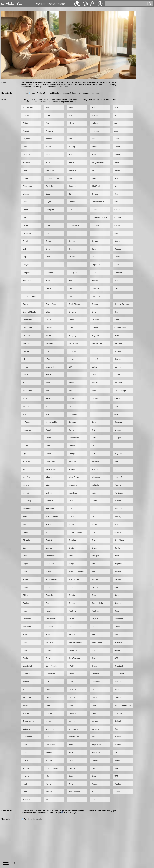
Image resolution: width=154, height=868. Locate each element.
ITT (93, 406)
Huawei (72, 359)
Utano (117, 729)
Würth (117, 768)
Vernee (95, 737)
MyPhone (27, 509)
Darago (95, 241)
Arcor (117, 139)
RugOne (95, 611)
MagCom (118, 454)
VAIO (48, 737)
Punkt (48, 587)
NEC (71, 509)
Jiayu (48, 414)
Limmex (49, 454)
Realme (26, 603)
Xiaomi (72, 776)
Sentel (117, 627)
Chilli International (99, 218)
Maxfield (95, 461)
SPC (116, 658)
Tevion (49, 697)
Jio (93, 414)
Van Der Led (74, 737)
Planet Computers (76, 572)
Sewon (49, 634)
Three (94, 697)
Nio (93, 516)
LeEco (26, 446)
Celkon (95, 210)
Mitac (48, 485)
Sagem (117, 611)
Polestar (118, 572)
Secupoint (119, 619)
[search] (127, 3)
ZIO (47, 800)
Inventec (95, 398)
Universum (73, 729)
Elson (117, 265)
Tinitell (26, 705)
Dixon (94, 249)
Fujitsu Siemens (98, 296)
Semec (72, 627)
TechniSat (96, 682)
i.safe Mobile (51, 367)
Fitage (48, 288)
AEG (48, 115)
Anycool (26, 139)
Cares (117, 202)
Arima (48, 147)
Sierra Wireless (75, 642)
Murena (118, 501)
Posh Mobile (74, 579)
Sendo (94, 627)
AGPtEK (95, 115)
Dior (70, 249)
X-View (26, 776)
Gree (71, 328)
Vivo (25, 752)
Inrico (94, 391)
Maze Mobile (51, 469)
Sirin (25, 650)
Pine (93, 564)
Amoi (71, 131)
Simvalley (118, 642)
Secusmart (27, 627)
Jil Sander (73, 414)
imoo (48, 383)
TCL (48, 682)
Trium (94, 713)
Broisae (95, 194)
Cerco (25, 218)
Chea (71, 218)
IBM (70, 367)
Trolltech (118, 713)
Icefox (94, 367)
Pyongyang (96, 587)
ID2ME (49, 375)
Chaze (49, 218)
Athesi (117, 155)
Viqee (71, 745)
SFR (93, 634)
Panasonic (50, 556)
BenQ (25, 178)
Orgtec (94, 548)
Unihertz (26, 729)
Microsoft (118, 477)
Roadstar (118, 603)
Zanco (117, 792)
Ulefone (72, 721)
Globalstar (27, 320)
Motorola (49, 501)
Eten (48, 280)
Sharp (117, 634)
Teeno (48, 690)
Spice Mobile (51, 666)
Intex (25, 398)
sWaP (71, 666)
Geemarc (95, 304)
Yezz (25, 792)
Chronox (118, 218)
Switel (71, 674)
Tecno (25, 690)
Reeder (72, 603)
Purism (72, 587)
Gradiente (50, 328)
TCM (71, 682)
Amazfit (26, 131)
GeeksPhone (74, 304)
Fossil (117, 288)
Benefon (118, 170)
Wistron (26, 768)
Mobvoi (49, 493)
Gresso (95, 328)
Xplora (49, 784)
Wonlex (72, 768)
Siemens (49, 642)
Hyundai (118, 359)
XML (113, 810)
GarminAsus (51, 304)
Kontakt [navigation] (93, 3)
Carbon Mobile (98, 202)
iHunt (94, 375)
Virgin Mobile (97, 745)
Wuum (94, 768)
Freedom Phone (30, 296)
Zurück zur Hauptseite (32, 819)
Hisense (26, 351)
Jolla (116, 414)
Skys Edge (73, 650)
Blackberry (27, 186)
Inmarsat (118, 383)
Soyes (94, 658)
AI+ (116, 115)
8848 (48, 107)
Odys (94, 532)
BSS (25, 202)
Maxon (117, 461)
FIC (24, 288)
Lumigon (72, 454)
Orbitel (71, 548)
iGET (71, 375)
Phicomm (50, 564)
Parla (117, 556)
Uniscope (50, 729)
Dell (25, 249)
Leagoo (118, 438)
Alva (116, 123)
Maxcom (72, 461)
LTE (35, 84)
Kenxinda (118, 422)
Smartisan (96, 650)
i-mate (26, 367)
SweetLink (119, 666)
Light (25, 454)
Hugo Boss (96, 359)
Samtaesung (51, 619)
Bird (116, 178)
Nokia (48, 524)
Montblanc (119, 493)
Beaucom (50, 170)
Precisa (95, 579)
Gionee (117, 312)
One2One (50, 540)
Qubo (94, 595)
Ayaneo (72, 162)
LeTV (94, 446)
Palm (25, 556)
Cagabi (72, 202)
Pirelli (25, 572)
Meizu (117, 469)
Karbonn (72, 422)
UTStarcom (28, 737)
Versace (118, 737)
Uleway (95, 721)
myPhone (50, 509)
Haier (117, 336)
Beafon (26, 170)
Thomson (73, 697)
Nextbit (72, 516)
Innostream (28, 391)
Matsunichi (50, 461)
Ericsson (118, 273)
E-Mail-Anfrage (69, 813)
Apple (71, 139)
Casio (25, 210)
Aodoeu (49, 139)
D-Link (26, 241)
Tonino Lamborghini (123, 705)
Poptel (26, 579)
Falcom (95, 280)
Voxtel (25, 760)
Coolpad (95, 225)
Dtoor (94, 257)
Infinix (71, 383)
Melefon (26, 477)
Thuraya (118, 697)
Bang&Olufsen (98, 162)
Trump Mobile (29, 721)
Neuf (25, 516)
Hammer (27, 343)
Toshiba (26, 713)
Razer (117, 595)
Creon (117, 225)
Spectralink (28, 666)
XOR (116, 776)
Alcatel (49, 123)
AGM (71, 115)
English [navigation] (77, 2)
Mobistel (118, 485)
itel (70, 406)
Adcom (26, 115)
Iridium (26, 406)
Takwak (26, 682)
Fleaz (71, 288)
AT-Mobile (96, 155)
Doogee (118, 249)
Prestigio (118, 579)
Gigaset (95, 312)
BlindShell (96, 186)
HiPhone (118, 343)
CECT (71, 210)
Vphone (49, 760)
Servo (25, 634)
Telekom (72, 690)
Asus (48, 155)
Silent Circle (97, 642)
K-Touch (26, 422)
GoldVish (95, 320)
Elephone (96, 265)
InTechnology (120, 391)
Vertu (25, 745)
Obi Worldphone (75, 532)
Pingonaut (119, 564)
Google (117, 320)
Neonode (118, 509)
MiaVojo (49, 477)
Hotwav (118, 351)
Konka (71, 430)
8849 (71, 107)
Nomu (71, 524)
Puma (25, 587)
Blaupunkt (73, 186)
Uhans (49, 721)
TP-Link (49, 713)
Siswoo (49, 650)
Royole (49, 611)
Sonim (26, 658)
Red (47, 603)
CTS (48, 233)
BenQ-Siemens (52, 178)
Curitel (94, 233)
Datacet (118, 241)
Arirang (72, 147)
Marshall (26, 461)
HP (24, 359)
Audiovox (27, 162)
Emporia (49, 273)
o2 (47, 532)
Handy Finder (36, 93)
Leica (48, 446)
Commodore (74, 225)
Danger (72, 241)
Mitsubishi (73, 485)
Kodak (48, 430)
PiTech (49, 572)
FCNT (117, 280)
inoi (47, 391)
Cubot (71, 233)
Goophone (27, 328)
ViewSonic (50, 745)
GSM (24, 84)
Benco (94, 170)
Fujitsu (71, 296)
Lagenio (49, 438)
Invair (48, 398)
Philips (71, 564)
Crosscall (27, 233)
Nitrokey (118, 516)
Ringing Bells (97, 603)
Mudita (94, 501)
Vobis (71, 752)
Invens (71, 398)
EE (70, 265)
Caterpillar (50, 210)
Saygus (95, 619)
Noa (25, 524)
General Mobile (29, 312)
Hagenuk (95, 336)
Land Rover (74, 438)
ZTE (70, 800)
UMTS (30, 84)
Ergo (94, 273)
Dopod (26, 257)
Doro (48, 257)
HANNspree (97, 343)
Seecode (50, 627)
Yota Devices (74, 792)
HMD (48, 351)
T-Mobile (95, 674)
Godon (71, 320)
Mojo (94, 493)
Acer (116, 107)
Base (117, 162)
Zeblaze (26, 800)
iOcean (117, 398)
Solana (117, 650)
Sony (48, 658)
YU (93, 792)
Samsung (27, 619)
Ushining (95, 729)
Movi (71, 501)
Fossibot (95, 288)
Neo (93, 509)
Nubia (25, 532)
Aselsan (26, 155)
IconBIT (26, 375)
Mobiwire (27, 493)
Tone (94, 705)
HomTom (72, 351)
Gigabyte (72, 312)
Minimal (26, 485)
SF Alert (72, 634)
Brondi (117, 194)
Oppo (25, 548)
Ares (25, 147)
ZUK (93, 800)
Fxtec (117, 296)
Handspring (73, 343)
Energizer (73, 273)
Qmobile (49, 595)
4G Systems (28, 107)
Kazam (94, 422)
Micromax (96, 477)
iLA (24, 383)
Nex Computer (52, 516)
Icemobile (118, 367)
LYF (93, 454)
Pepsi (25, 564)
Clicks (25, 225)
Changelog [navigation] (85, 2)
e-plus (117, 257)
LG (116, 446)
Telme (117, 690)
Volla (116, 752)
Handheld (50, 343)
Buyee (48, 202)
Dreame (72, 257)
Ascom (117, 147)
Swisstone (27, 674)
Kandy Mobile (52, 422)
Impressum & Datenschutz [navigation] (100, 4)
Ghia (48, 312)
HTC (48, 359)
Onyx (94, 540)
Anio (116, 131)
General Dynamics (122, 304)
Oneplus (72, 540)
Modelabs (73, 493)
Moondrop (27, 501)
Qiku (116, 587)
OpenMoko (119, 540)
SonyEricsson (74, 658)
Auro (48, 162)
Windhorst (119, 760)
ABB (93, 107)
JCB (25, 414)
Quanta (72, 595)
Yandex (118, 784)
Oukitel (117, 548)
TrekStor (72, 713)
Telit (93, 690)
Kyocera (118, 430)
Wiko (71, 760)
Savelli (71, 619)
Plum (94, 572)
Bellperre (72, 170)
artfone (95, 147)
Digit (48, 249)
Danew (49, 241)
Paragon (95, 556)
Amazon (49, 131)
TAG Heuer (119, 674)
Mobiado (95, 485)
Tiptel (48, 705)
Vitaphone (119, 745)
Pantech (72, 556)
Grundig (26, 336)
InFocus (95, 383)
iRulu (48, 406)
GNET (48, 320)
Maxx (25, 469)
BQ (70, 194)
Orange (49, 548)
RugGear (72, 611)
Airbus (26, 123)
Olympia (26, 540)
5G (41, 84)
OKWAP (118, 532)
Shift (25, 642)
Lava (94, 438)
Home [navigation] (4, 3)
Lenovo (72, 446)
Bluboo (26, 194)
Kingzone (27, 430)
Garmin (26, 304)
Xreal (71, 784)
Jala (116, 406)
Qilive (25, 595)
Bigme (71, 178)
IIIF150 (117, 375)
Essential (27, 280)
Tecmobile (119, 682)
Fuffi (48, 296)
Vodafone (96, 752)
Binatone (95, 178)
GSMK (49, 336)
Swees (94, 666)
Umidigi (118, 721)
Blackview (50, 186)
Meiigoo (95, 469)
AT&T (71, 155)
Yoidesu (49, 792)
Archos (94, 139)
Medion (72, 469)
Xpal (25, 784)
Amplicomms (97, 131)
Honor (94, 351)
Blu (116, 186)
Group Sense (120, 328)
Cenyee (118, 210)
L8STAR (26, 438)
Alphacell (95, 123)
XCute (48, 776)
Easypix (26, 265)
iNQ (70, 391)
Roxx (25, 611)
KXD (93, 430)
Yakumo (95, 784)
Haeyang (72, 336)
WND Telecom (52, 768)
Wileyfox (95, 760)
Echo (48, 265)
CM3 (48, 225)
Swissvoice (50, 674)
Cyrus (117, 233)
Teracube (27, 697)
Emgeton (27, 273)
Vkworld (49, 752)
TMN (71, 705)
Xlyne (94, 776)
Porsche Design (52, 579)
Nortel (94, 524)
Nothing (118, 524)
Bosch (48, 194)
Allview (72, 123)
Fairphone (73, 280)
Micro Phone (74, 477)
